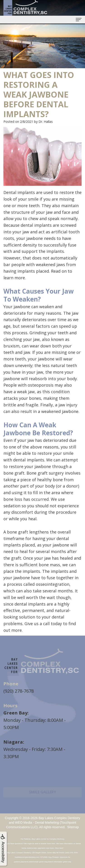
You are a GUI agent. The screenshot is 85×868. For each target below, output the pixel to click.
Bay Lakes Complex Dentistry (59, 818)
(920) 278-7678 (19, 691)
